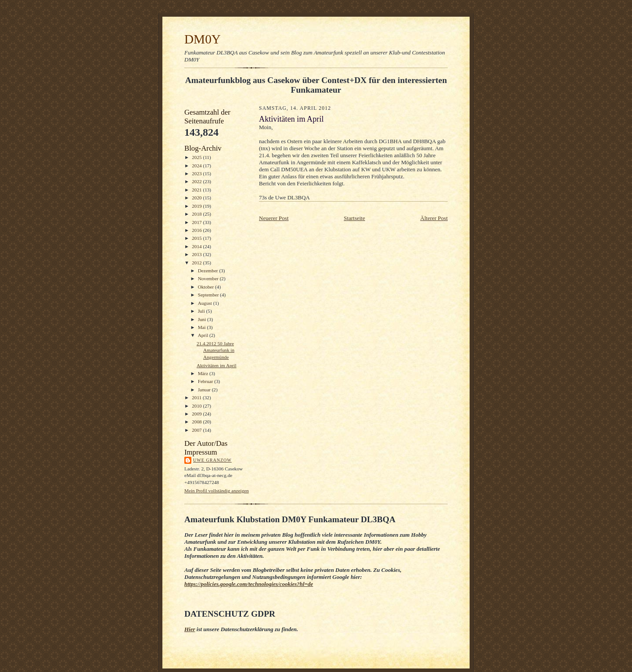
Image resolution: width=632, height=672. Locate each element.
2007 (197, 430)
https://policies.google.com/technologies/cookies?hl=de (249, 584)
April (204, 335)
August (206, 303)
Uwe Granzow (212, 460)
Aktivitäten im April (217, 365)
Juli (202, 311)
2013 (197, 254)
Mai (203, 327)
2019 (197, 206)
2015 (197, 238)
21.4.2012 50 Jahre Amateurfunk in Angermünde (215, 350)
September (209, 295)
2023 (197, 173)
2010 (197, 406)
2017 (197, 222)
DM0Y (203, 39)
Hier (190, 629)
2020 (197, 198)
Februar (206, 381)
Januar (205, 390)
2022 (197, 181)
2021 (197, 190)
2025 (197, 157)
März (204, 373)
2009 (197, 414)
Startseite (354, 218)
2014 (197, 246)
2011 (197, 397)
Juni (203, 319)
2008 (197, 422)
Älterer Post (434, 218)
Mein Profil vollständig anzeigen (217, 491)
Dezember (209, 271)
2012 (197, 263)
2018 (197, 214)
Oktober (206, 287)
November (209, 278)
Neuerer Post (274, 218)
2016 (197, 230)
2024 (197, 166)
